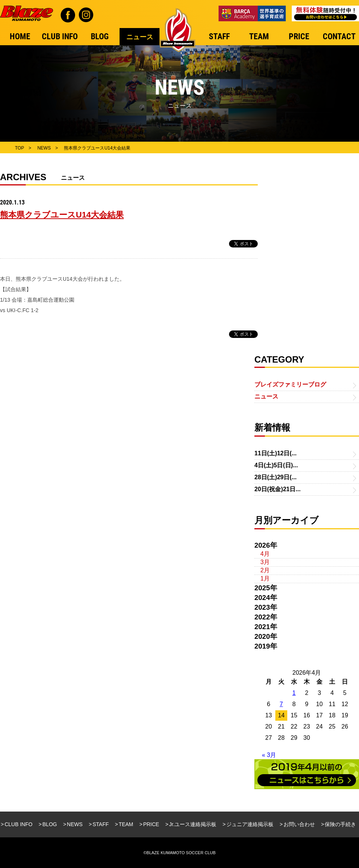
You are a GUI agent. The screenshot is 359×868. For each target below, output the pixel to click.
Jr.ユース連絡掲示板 (193, 824)
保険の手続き (340, 824)
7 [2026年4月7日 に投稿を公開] (281, 704)
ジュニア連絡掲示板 (250, 824)
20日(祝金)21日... (278, 489)
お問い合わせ (299, 824)
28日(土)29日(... (276, 477)
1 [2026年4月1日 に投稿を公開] (294, 693)
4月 (265, 554)
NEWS (75, 824)
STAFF (101, 824)
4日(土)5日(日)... (276, 465)
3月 (265, 562)
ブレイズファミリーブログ (290, 384)
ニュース (266, 396)
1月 (265, 578)
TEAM (126, 824)
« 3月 (269, 755)
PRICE (151, 824)
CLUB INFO (18, 824)
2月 (265, 570)
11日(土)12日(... (276, 453)
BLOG (50, 824)
